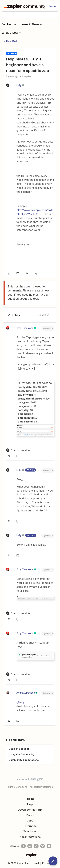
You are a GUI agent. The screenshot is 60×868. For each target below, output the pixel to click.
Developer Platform (30, 810)
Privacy (46, 863)
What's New (12, 33)
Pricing (30, 799)
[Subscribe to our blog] (36, 846)
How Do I (12, 41)
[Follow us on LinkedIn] (30, 846)
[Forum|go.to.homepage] (23, 6)
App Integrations (30, 837)
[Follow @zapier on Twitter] (43, 846)
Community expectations (24, 760)
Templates (30, 831)
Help (30, 804)
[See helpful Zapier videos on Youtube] (49, 846)
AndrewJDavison (26, 693)
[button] (52, 6)
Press (30, 815)
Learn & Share (32, 24)
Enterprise (30, 826)
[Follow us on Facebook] (23, 846)
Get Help (9, 24)
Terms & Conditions (17, 787)
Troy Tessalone (25, 328)
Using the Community (21, 754)
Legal (36, 863)
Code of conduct (19, 749)
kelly (19, 85)
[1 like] (18, 450)
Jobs (30, 821)
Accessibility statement (42, 787)
